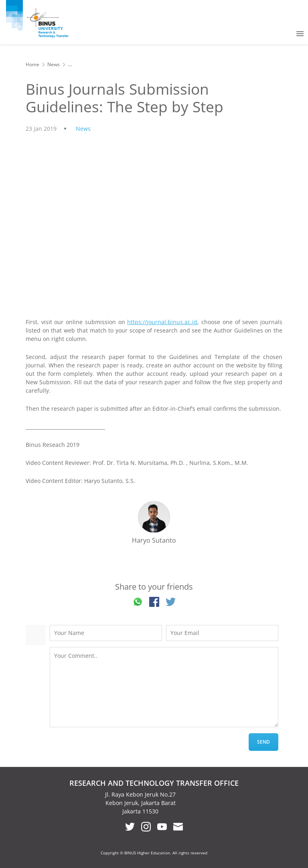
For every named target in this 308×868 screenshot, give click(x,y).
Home (32, 64)
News (54, 64)
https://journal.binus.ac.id (162, 322)
